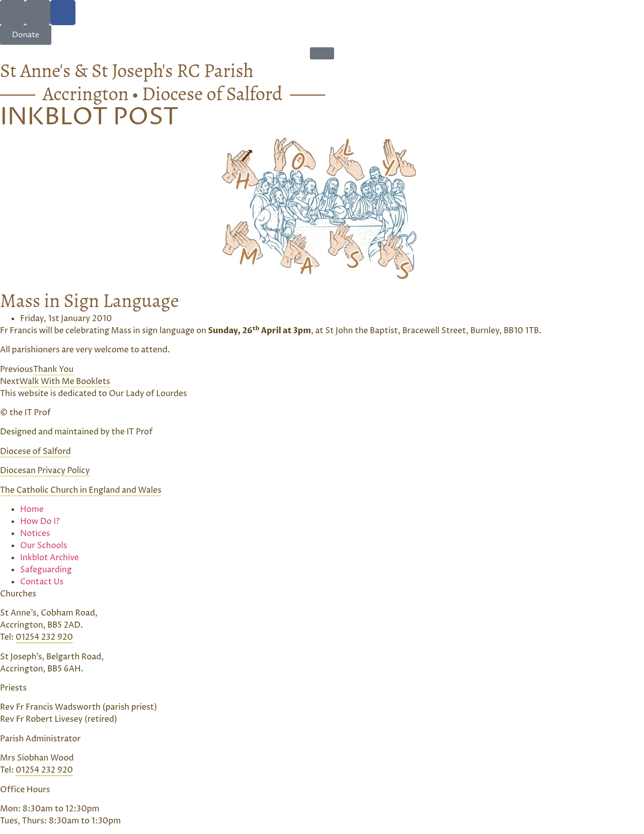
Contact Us (42, 582)
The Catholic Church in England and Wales (81, 490)
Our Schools (44, 546)
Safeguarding (46, 570)
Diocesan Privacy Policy (45, 471)
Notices (35, 534)
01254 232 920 (44, 637)
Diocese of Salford (35, 451)
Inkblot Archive (50, 558)
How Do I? (40, 521)
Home (32, 509)
